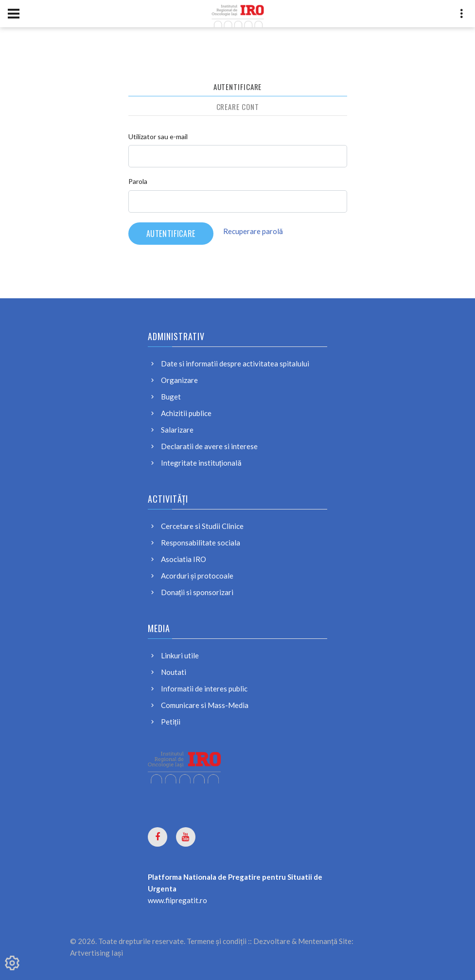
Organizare (179, 380)
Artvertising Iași (97, 953)
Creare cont (238, 107)
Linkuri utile (180, 655)
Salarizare (177, 430)
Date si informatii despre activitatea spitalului (235, 363)
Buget (171, 397)
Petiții (171, 722)
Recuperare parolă (253, 231)
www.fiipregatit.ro (177, 900)
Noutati (174, 672)
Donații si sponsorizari (197, 592)
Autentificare (238, 87)
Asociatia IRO (184, 559)
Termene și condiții (217, 941)
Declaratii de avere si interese (209, 446)
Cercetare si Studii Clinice (202, 526)
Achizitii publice (186, 413)
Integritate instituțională (201, 463)
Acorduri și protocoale (197, 576)
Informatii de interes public (204, 689)
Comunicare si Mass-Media (205, 705)
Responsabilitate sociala (201, 543)
